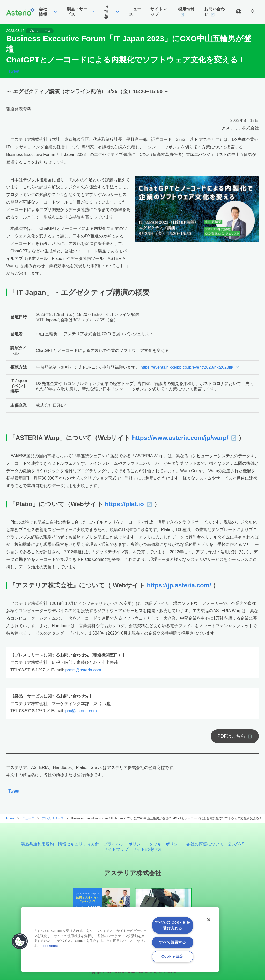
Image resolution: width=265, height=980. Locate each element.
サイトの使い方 (147, 849)
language (239, 12)
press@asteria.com (83, 670)
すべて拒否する (172, 942)
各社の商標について (205, 844)
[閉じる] (209, 920)
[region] (120, 939)
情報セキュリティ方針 (79, 844)
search (253, 12)
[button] (20, 941)
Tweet (14, 71)
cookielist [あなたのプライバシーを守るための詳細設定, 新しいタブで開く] (50, 946)
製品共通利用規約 (37, 844)
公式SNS (236, 844)
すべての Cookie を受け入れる (172, 925)
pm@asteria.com (81, 711)
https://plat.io (124, 504)
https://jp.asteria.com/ (179, 585)
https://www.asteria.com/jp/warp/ (180, 438)
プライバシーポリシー (124, 844)
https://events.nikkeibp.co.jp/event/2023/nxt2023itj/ (187, 367)
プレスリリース (40, 31)
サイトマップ (116, 849)
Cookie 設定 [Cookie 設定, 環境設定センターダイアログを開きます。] (173, 956)
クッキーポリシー (166, 844)
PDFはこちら (231, 736)
